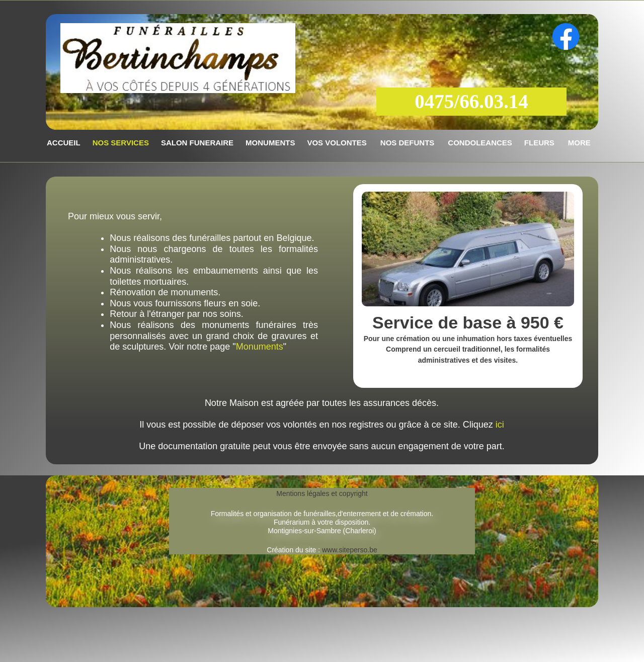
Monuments (260, 347)
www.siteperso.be (349, 550)
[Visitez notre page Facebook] (566, 37)
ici (500, 425)
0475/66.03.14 (471, 101)
